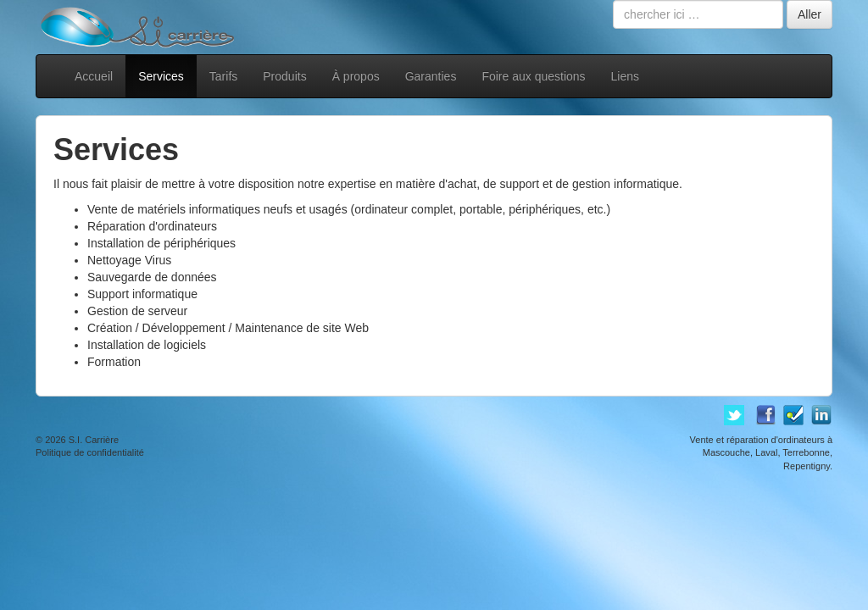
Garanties (431, 76)
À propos (356, 76)
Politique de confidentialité (90, 452)
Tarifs (223, 76)
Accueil (94, 76)
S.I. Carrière (94, 440)
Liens (625, 76)
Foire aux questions (533, 76)
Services (161, 76)
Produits (284, 76)
